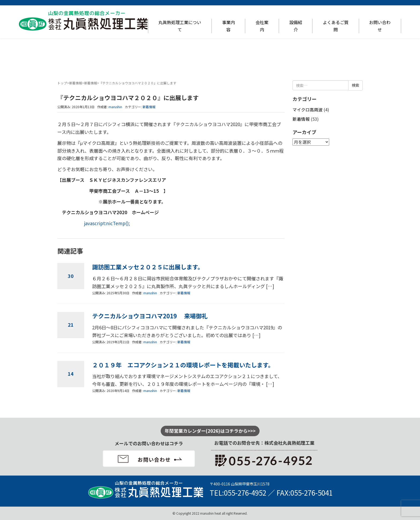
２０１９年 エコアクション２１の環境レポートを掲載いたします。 (183, 365)
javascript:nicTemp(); (107, 223)
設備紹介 (296, 26)
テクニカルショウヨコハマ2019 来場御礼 (150, 316)
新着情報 (76, 83)
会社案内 (262, 26)
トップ (62, 83)
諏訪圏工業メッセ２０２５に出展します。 (148, 267)
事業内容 (228, 26)
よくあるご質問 (336, 26)
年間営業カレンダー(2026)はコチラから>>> (210, 431)
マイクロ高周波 (307, 110)
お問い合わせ (380, 26)
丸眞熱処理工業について (180, 26)
